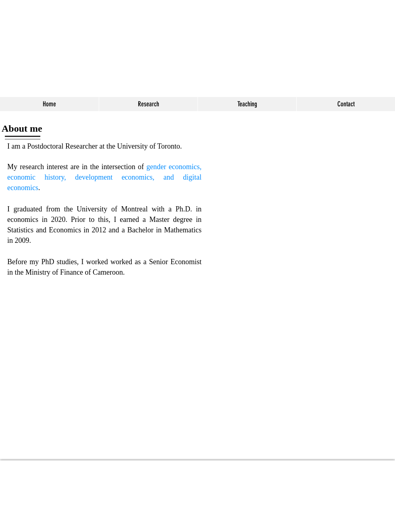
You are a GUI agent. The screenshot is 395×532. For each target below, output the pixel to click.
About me (22, 128)
